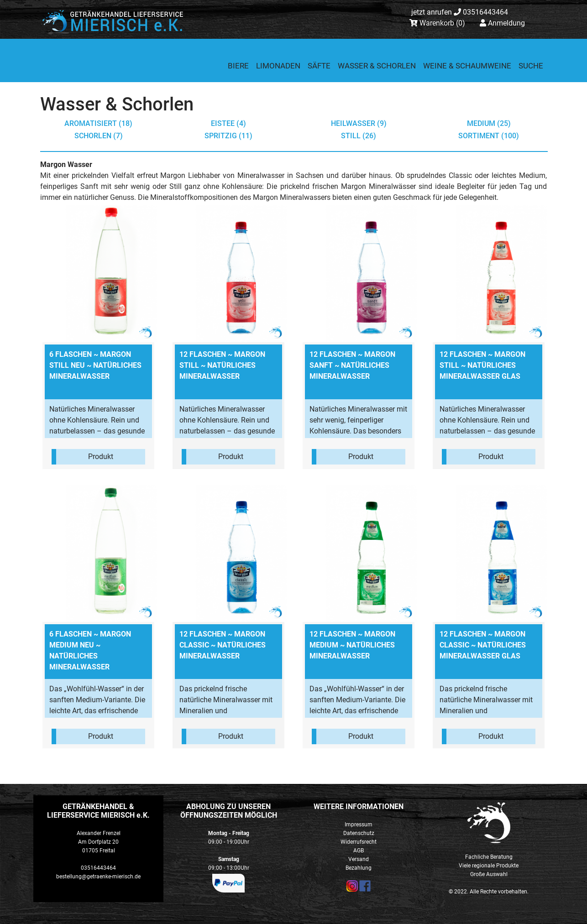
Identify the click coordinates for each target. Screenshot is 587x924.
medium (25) (489, 123)
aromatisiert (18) (98, 123)
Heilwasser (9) (359, 123)
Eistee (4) (228, 123)
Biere (238, 66)
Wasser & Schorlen (377, 66)
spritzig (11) (228, 136)
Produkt (101, 457)
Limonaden (278, 66)
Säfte (319, 66)
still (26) (359, 136)
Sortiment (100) (489, 136)
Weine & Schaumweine (467, 66)
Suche (531, 66)
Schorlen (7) (99, 136)
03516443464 (460, 12)
